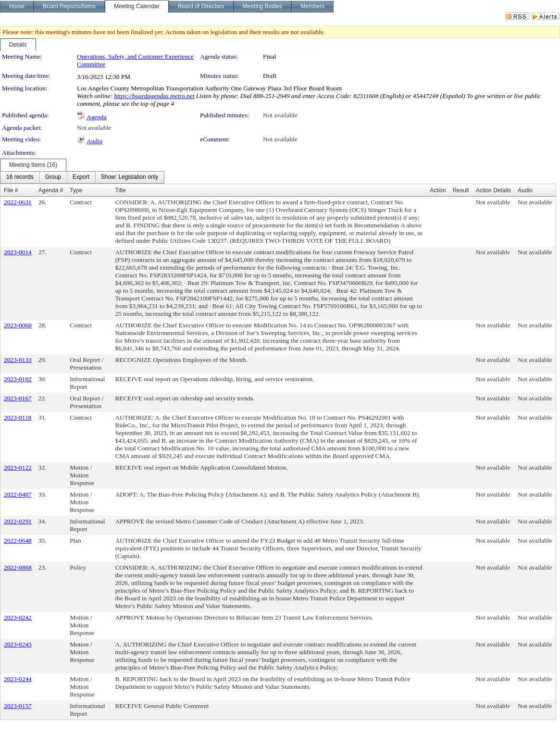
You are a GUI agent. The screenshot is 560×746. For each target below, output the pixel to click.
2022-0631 (18, 202)
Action (438, 190)
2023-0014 (18, 252)
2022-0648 (18, 541)
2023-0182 (18, 379)
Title (120, 190)
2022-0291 (18, 521)
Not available (280, 115)
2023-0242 (18, 617)
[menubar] (82, 177)
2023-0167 (18, 398)
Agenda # (51, 190)
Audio (94, 141)
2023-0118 (18, 417)
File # (11, 190)
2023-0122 (18, 467)
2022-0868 (18, 567)
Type (76, 190)
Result (461, 190)
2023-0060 (18, 325)
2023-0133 (18, 360)
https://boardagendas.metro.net (154, 96)
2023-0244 (18, 679)
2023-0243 (18, 644)
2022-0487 (18, 494)
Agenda (96, 117)
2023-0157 (18, 706)
